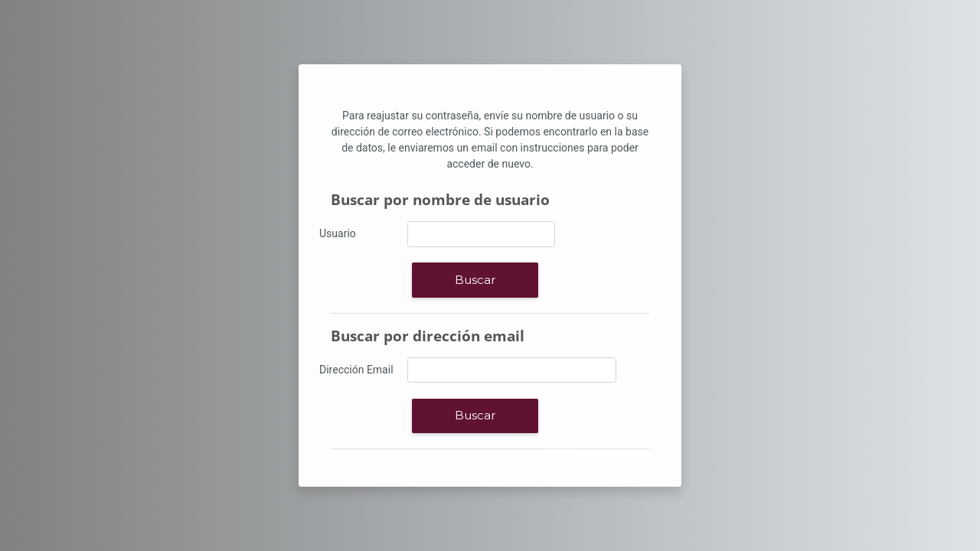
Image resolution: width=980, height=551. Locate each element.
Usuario (338, 233)
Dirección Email (356, 370)
